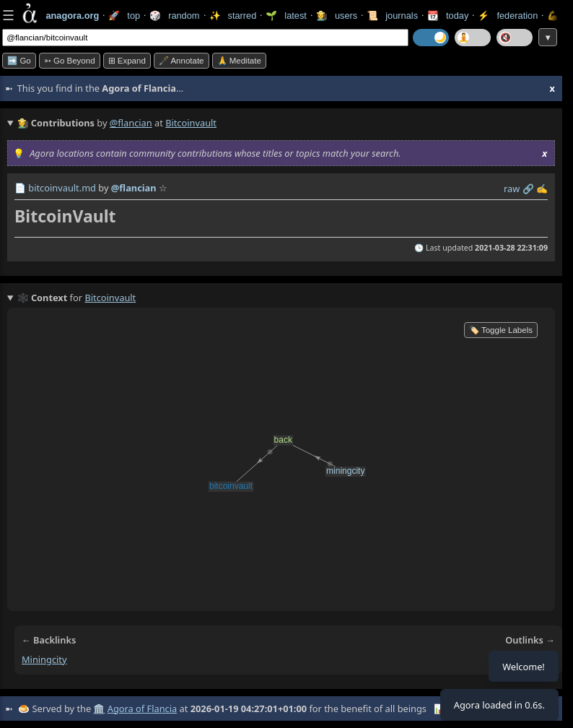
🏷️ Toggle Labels (501, 330)
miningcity (44, 659)
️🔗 (528, 188)
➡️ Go (19, 61)
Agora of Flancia (142, 708)
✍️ (542, 188)
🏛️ (99, 708)
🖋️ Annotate (181, 61)
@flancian (131, 123)
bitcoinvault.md (62, 188)
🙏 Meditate (239, 61)
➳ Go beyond (70, 61)
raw (512, 188)
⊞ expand (127, 61)
